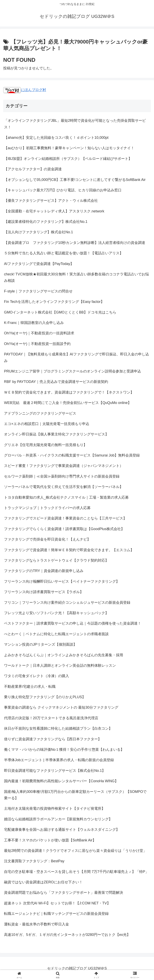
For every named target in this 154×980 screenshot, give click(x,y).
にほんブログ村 (25, 90)
